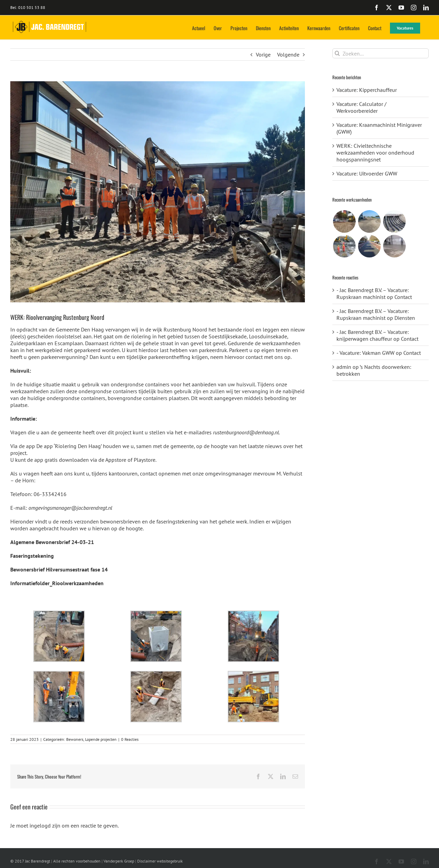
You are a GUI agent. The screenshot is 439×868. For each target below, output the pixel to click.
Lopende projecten (101, 739)
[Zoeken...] (381, 53)
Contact (403, 297)
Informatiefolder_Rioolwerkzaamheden (57, 583)
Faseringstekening (32, 556)
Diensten (405, 318)
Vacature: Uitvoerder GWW (367, 173)
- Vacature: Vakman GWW (365, 353)
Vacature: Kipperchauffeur (367, 90)
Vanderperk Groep (119, 861)
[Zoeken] (337, 53)
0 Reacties (130, 739)
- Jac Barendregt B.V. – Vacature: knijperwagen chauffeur (373, 335)
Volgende (288, 55)
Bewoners (75, 739)
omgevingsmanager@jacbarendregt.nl (70, 508)
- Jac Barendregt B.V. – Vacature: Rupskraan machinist (373, 293)
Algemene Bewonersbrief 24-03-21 (52, 542)
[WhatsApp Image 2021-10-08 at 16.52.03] (158, 192)
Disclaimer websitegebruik (160, 861)
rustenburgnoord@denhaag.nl (246, 432)
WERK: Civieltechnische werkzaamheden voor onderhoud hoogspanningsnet (375, 153)
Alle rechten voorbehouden (77, 861)
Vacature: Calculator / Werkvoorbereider (361, 107)
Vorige (263, 55)
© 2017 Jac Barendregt (30, 861)
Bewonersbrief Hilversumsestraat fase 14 (59, 569)
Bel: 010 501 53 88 (28, 7)
